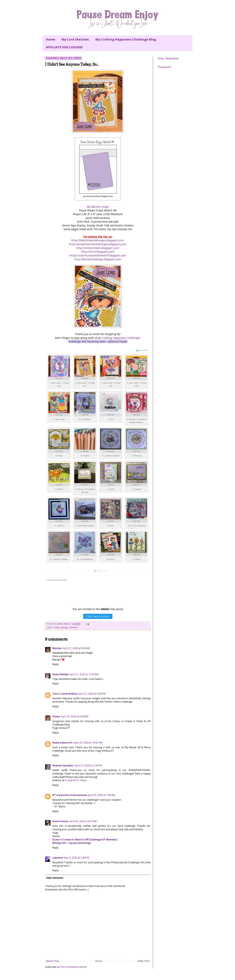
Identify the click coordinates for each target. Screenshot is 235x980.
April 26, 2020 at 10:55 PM (88, 743)
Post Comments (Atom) (74, 967)
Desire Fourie (60, 821)
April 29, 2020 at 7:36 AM (101, 795)
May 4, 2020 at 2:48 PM (76, 858)
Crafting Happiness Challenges (121, 338)
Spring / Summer (69, 627)
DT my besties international (70, 795)
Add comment (55, 878)
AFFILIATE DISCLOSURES (64, 47)
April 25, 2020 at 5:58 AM (75, 716)
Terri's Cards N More (65, 694)
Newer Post (52, 961)
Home (50, 39)
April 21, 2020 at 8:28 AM (76, 648)
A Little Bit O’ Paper (76, 780)
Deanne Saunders (63, 765)
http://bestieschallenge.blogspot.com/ (98, 259)
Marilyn (57, 648)
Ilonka (56, 716)
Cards (57, 627)
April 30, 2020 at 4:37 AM (83, 821)
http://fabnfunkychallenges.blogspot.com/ (98, 240)
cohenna (57, 858)
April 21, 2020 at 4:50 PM (92, 694)
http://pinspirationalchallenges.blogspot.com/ (98, 244)
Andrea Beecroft (62, 743)
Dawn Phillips (60, 674)
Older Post (144, 961)
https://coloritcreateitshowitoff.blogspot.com (98, 255)
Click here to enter (98, 616)
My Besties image (98, 207)
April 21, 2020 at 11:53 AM (84, 674)
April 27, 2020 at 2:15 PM (88, 765)
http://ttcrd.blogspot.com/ (98, 252)
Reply (55, 664)
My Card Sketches (75, 39)
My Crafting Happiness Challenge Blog (126, 39)
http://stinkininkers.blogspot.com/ (98, 248)
